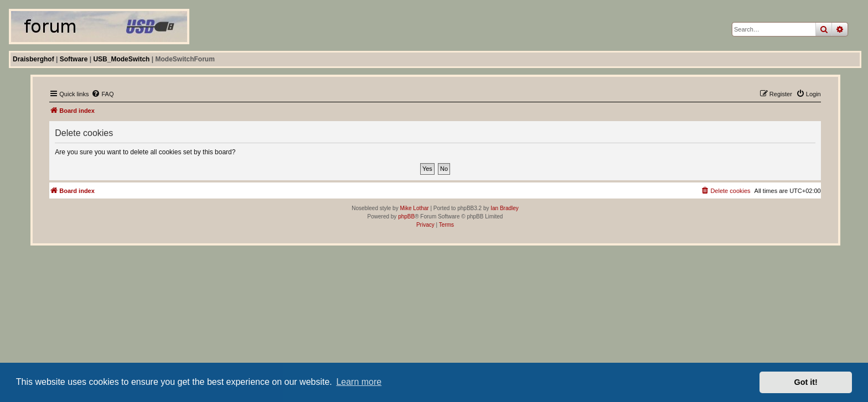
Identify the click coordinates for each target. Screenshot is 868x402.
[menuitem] (102, 94)
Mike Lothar (414, 208)
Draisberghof (33, 59)
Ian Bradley (505, 208)
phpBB (406, 216)
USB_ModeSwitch (121, 59)
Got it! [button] (806, 382)
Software (74, 59)
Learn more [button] (359, 382)
